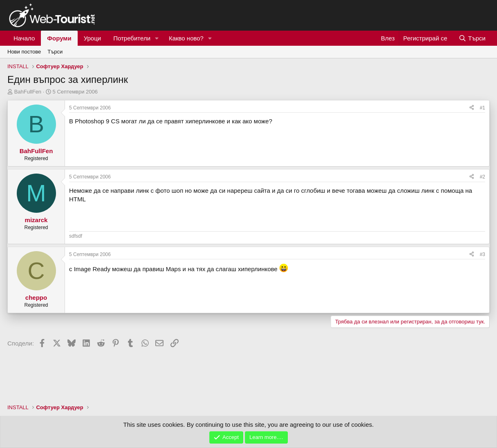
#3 (482, 254)
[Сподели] (472, 108)
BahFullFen (28, 92)
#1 (482, 108)
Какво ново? (186, 38)
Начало (24, 38)
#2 (482, 177)
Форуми (59, 38)
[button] (157, 38)
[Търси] (472, 38)
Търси (55, 52)
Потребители (132, 38)
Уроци (93, 38)
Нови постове (24, 52)
